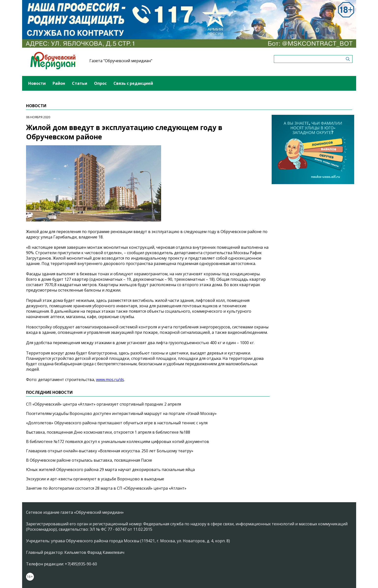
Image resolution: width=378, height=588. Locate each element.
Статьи (80, 83)
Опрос (100, 83)
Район (59, 83)
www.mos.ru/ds (110, 380)
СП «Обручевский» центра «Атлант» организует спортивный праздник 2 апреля (104, 404)
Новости (37, 83)
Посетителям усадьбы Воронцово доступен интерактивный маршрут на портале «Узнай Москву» (121, 413)
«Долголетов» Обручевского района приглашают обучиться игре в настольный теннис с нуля (117, 423)
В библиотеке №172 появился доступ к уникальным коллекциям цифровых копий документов (118, 441)
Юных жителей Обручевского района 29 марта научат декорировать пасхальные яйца (110, 470)
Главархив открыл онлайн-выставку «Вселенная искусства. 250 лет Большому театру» (110, 451)
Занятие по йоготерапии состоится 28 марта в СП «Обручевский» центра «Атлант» (106, 488)
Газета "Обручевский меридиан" (121, 61)
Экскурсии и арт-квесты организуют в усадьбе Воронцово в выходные (95, 479)
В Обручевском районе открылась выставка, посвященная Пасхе (89, 460)
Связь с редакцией (133, 83)
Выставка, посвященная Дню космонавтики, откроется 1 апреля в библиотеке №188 (108, 432)
